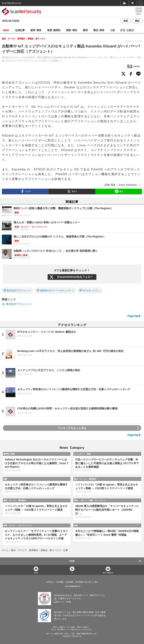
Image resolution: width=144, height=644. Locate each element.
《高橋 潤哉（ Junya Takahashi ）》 (122, 185)
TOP (72, 561)
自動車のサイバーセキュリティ (57, 290)
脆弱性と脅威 (9, 454)
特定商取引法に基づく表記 (87, 582)
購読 (137, 21)
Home (36, 573)
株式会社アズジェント (19, 290)
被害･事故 (36, 30)
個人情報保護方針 (73, 586)
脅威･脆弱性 (54, 30)
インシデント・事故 (82, 454)
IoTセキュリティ (92, 290)
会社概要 (69, 582)
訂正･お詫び (127, 30)
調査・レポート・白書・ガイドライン (90, 500)
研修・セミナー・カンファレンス (17, 525)
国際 (5, 479)
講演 (85, 30)
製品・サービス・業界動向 (85, 479)
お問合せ (50, 582)
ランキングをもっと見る (72, 428)
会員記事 (20, 30)
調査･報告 (72, 30)
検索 (126, 21)
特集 (76, 525)
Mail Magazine (108, 573)
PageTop (133, 316)
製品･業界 (99, 30)
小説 (112, 30)
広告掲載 (60, 582)
